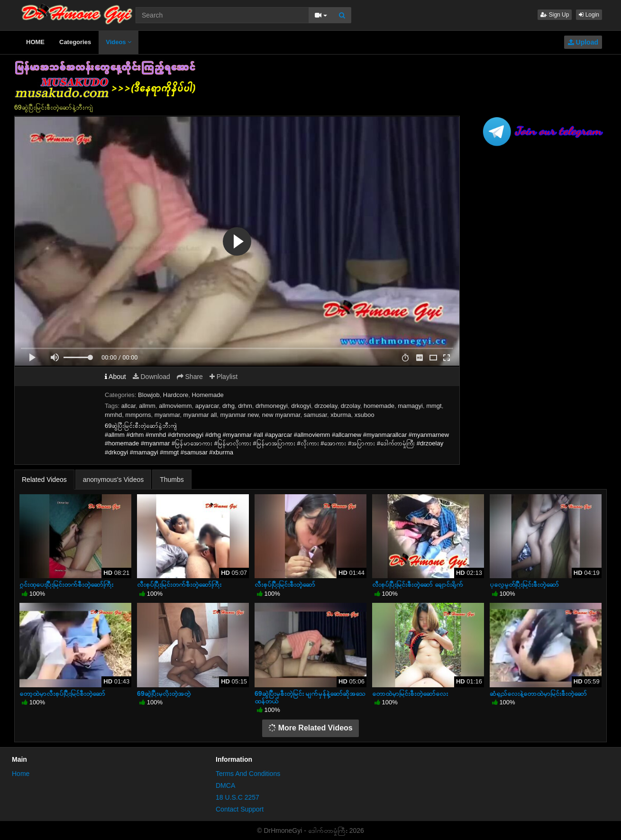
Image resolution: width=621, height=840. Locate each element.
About (115, 377)
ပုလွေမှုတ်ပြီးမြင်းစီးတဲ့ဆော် (524, 584)
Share (190, 377)
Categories (75, 42)
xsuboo (365, 415)
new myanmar (281, 415)
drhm (245, 406)
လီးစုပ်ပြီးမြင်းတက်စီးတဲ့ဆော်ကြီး (179, 584)
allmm (147, 406)
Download (151, 377)
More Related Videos (310, 728)
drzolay (351, 406)
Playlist (224, 377)
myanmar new (240, 415)
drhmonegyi (272, 406)
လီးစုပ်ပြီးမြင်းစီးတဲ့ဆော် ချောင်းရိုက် (418, 584)
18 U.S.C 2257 (237, 797)
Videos (119, 42)
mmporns (138, 415)
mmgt (434, 406)
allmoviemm (175, 406)
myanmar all (200, 415)
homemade (379, 406)
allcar (128, 406)
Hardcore (176, 395)
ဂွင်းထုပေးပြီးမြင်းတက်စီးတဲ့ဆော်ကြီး (66, 584)
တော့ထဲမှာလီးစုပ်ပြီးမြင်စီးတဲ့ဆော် (62, 693)
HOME (35, 42)
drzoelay (326, 406)
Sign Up (555, 15)
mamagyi (410, 406)
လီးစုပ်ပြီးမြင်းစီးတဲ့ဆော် (285, 584)
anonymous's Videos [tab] (114, 480)
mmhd (113, 415)
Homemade (208, 395)
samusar (315, 415)
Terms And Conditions (248, 774)
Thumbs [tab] (172, 480)
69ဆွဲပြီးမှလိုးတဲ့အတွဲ (164, 693)
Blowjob (149, 395)
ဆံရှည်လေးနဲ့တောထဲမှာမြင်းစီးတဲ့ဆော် (538, 693)
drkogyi (301, 406)
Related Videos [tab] (44, 480)
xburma (341, 415)
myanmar (167, 415)
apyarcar (207, 406)
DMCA (225, 785)
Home (21, 774)
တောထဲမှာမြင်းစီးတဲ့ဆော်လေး (410, 693)
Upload (583, 42)
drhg (228, 406)
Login (589, 15)
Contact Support (240, 809)
